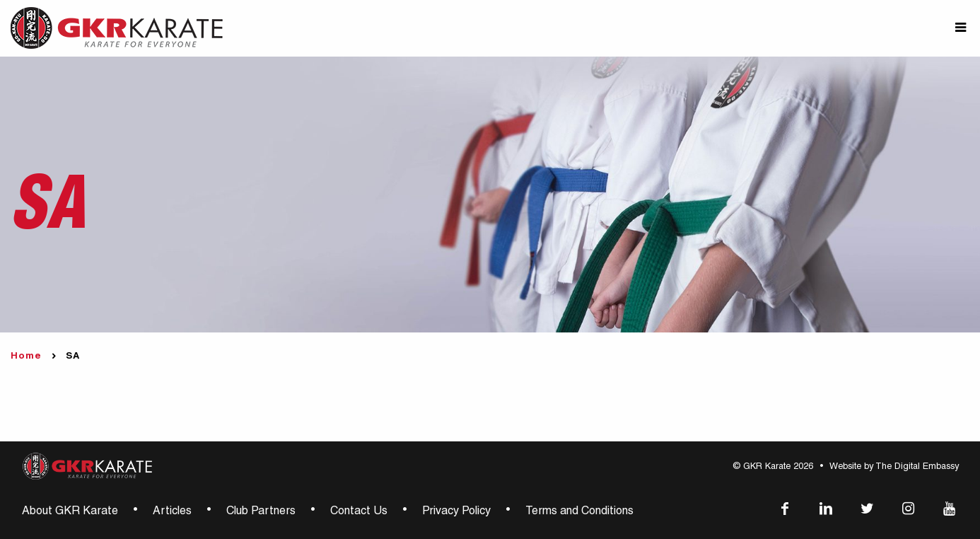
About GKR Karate (70, 512)
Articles (172, 512)
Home (26, 357)
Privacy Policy (456, 512)
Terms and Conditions (579, 512)
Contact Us (359, 512)
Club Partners (261, 512)
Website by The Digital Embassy (894, 467)
